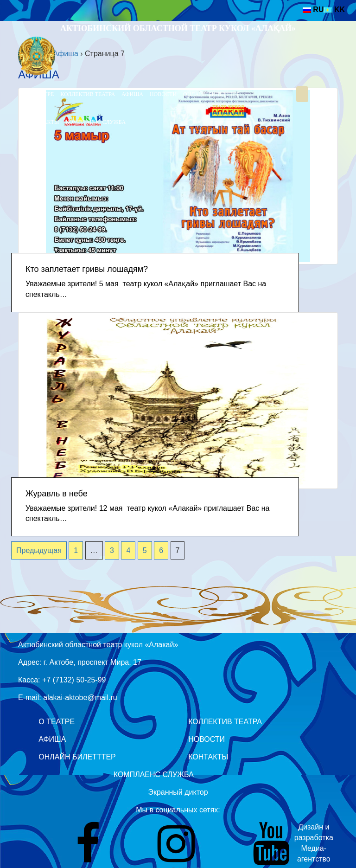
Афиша (132, 94)
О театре (41, 94)
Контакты (44, 122)
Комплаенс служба (95, 122)
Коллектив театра (88, 94)
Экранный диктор (178, 792)
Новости (163, 94)
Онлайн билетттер (211, 94)
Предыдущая (39, 550)
